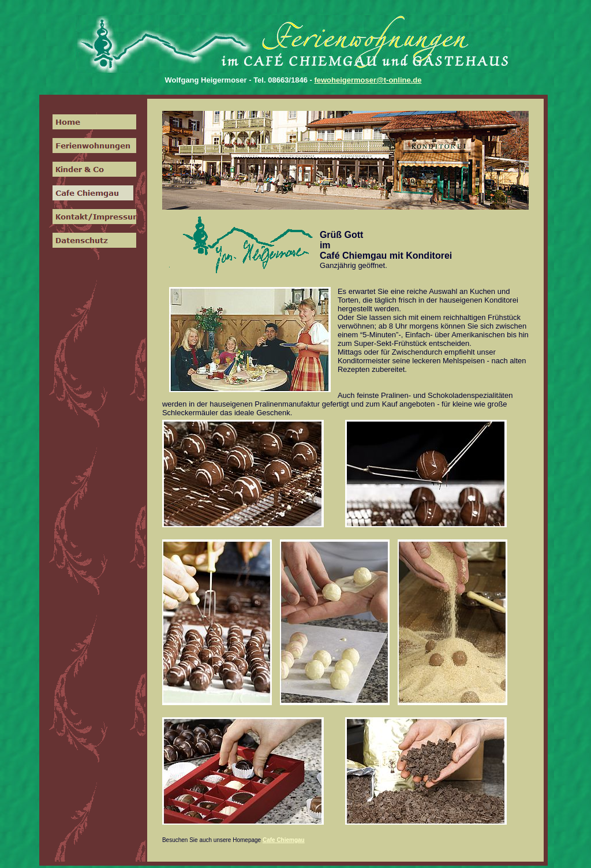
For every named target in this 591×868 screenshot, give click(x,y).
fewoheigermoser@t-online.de (368, 80)
